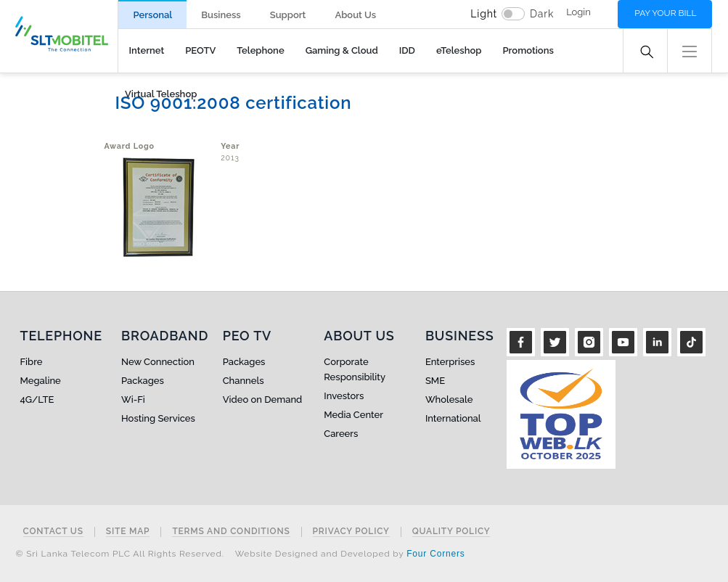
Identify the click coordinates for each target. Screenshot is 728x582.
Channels (244, 381)
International (453, 418)
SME (435, 381)
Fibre (32, 362)
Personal (152, 15)
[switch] (513, 14)
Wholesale (449, 399)
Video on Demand (263, 399)
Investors (344, 396)
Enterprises (450, 362)
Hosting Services (158, 418)
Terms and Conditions (231, 532)
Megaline (41, 381)
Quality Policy (451, 532)
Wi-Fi (133, 399)
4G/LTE (37, 399)
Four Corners (435, 554)
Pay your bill (665, 13)
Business (221, 15)
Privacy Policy (351, 532)
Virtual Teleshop (161, 94)
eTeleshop (459, 50)
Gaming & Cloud (342, 50)
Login (578, 12)
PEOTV (200, 50)
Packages (143, 381)
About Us (355, 15)
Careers (341, 434)
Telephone (260, 50)
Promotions (528, 50)
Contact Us (53, 532)
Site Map (128, 532)
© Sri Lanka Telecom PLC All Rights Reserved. (120, 554)
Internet (147, 50)
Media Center (353, 415)
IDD (407, 50)
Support (288, 15)
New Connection (158, 362)
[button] (690, 50)
